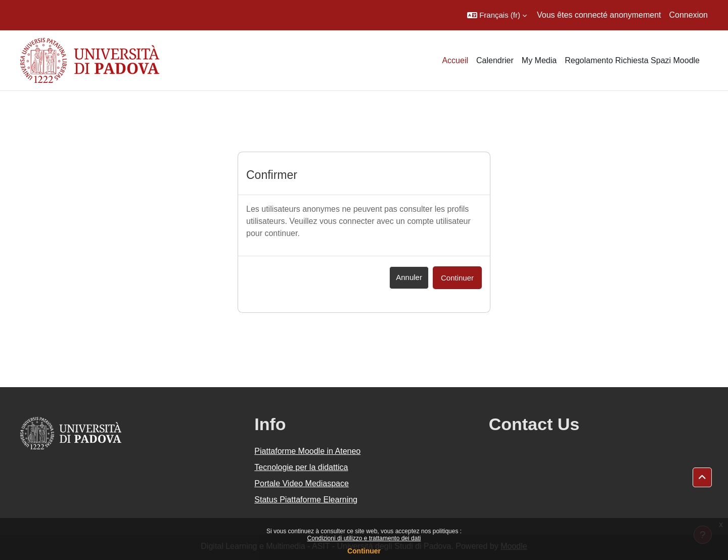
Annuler (409, 277)
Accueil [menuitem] (455, 60)
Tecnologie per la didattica (301, 467)
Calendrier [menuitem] (495, 60)
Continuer (364, 551)
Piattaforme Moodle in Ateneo (307, 451)
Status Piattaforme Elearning (306, 500)
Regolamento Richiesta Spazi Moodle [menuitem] (632, 60)
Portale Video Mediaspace (302, 483)
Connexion (689, 15)
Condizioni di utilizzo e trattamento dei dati (364, 538)
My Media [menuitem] (539, 60)
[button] (497, 15)
